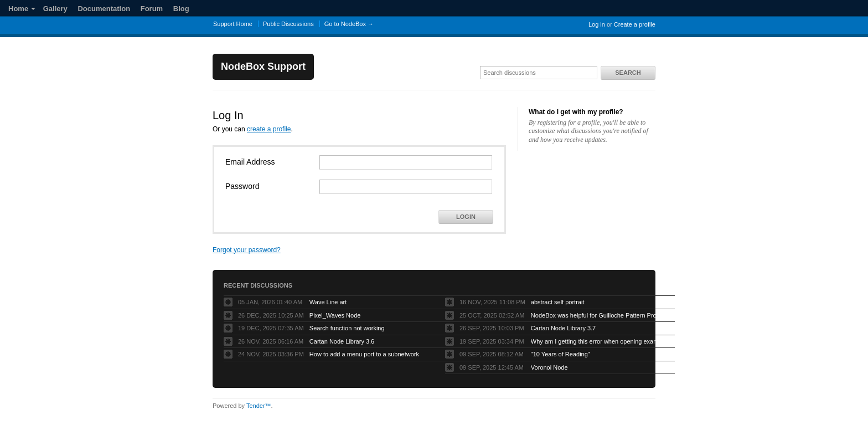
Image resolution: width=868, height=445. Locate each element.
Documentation (104, 9)
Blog (181, 9)
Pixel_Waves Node (335, 315)
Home (22, 9)
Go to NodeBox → (349, 24)
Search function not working (347, 328)
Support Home (233, 24)
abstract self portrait (558, 302)
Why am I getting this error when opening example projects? (600, 341)
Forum (152, 9)
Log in (597, 24)
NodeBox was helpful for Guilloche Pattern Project (598, 315)
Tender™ (259, 406)
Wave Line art (328, 302)
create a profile (269, 129)
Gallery (55, 9)
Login (466, 217)
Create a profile (635, 24)
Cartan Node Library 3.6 (342, 341)
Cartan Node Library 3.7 (563, 328)
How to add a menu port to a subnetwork (364, 354)
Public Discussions (288, 24)
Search (628, 73)
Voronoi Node (549, 367)
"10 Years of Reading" (560, 354)
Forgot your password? (247, 250)
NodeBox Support (263, 67)
